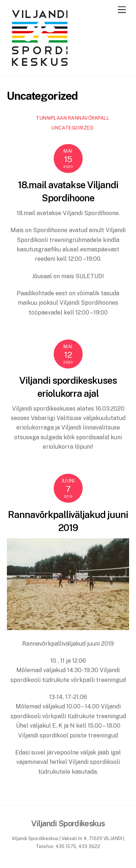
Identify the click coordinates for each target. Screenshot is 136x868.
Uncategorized (73, 128)
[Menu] (122, 10)
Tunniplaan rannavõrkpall (73, 118)
